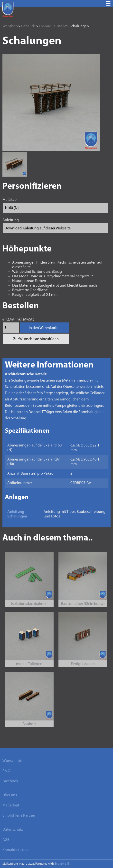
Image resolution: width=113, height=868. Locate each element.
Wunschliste (12, 761)
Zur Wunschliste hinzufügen (36, 339)
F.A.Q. (7, 771)
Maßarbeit (11, 805)
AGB (6, 840)
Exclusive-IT (62, 864)
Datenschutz (13, 830)
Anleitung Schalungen (17, 514)
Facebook (10, 781)
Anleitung (11, 220)
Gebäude (28, 26)
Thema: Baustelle (52, 26)
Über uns (10, 795)
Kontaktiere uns (15, 850)
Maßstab (9, 200)
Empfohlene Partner (19, 816)
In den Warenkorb (43, 328)
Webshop (10, 26)
